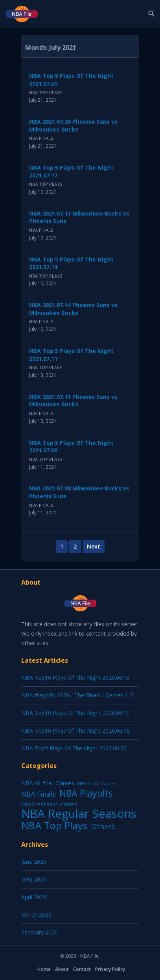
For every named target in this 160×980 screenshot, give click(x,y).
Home (44, 969)
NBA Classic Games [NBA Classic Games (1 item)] (97, 784)
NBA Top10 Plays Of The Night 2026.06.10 (75, 713)
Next (94, 546)
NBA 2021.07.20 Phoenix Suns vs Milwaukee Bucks (73, 125)
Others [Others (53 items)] (103, 826)
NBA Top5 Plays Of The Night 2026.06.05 (74, 748)
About (62, 969)
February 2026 (40, 932)
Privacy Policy (110, 969)
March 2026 (36, 915)
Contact (82, 969)
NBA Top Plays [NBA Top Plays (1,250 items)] (54, 825)
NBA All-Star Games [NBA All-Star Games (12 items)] (48, 783)
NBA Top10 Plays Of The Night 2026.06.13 (75, 677)
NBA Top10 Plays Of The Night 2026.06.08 (75, 730)
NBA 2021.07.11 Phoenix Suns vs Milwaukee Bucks (73, 401)
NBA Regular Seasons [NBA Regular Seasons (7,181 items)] (79, 814)
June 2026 (34, 862)
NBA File (89, 956)
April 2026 (34, 897)
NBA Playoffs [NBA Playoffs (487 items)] (86, 793)
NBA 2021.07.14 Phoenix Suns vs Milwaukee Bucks (73, 309)
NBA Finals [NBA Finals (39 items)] (39, 794)
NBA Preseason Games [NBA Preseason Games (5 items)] (49, 804)
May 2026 (34, 879)
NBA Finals (41, 138)
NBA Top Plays (46, 92)
